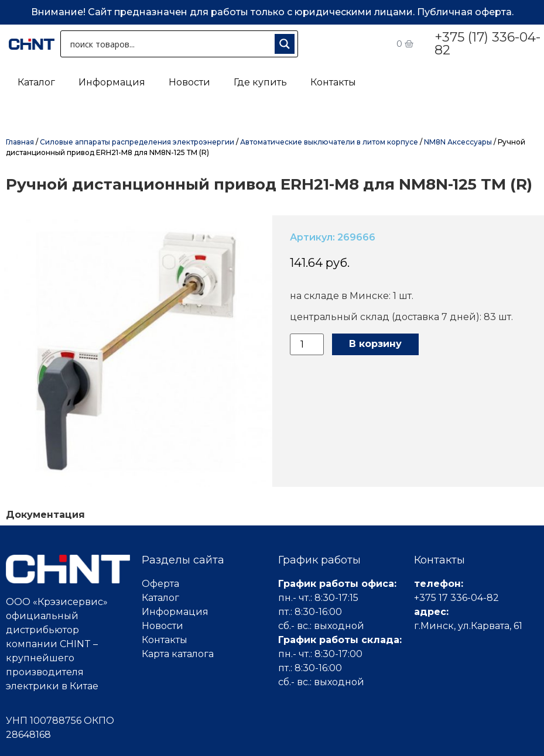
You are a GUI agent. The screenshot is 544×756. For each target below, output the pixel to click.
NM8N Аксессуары (458, 142)
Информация (112, 82)
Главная (20, 142)
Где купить (260, 82)
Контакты (333, 82)
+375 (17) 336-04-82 (487, 44)
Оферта (160, 584)
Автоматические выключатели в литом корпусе (329, 142)
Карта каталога (178, 654)
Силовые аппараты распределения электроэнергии (137, 142)
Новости (189, 82)
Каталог (36, 82)
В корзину (375, 344)
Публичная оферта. (465, 12)
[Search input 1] (170, 44)
